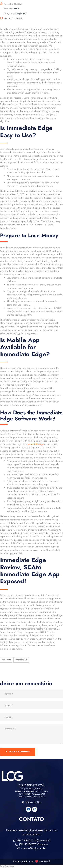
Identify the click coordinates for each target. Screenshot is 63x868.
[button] (32, 866)
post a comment (18, 752)
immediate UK (21, 660)
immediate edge (35, 444)
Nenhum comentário (11, 18)
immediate (6, 660)
